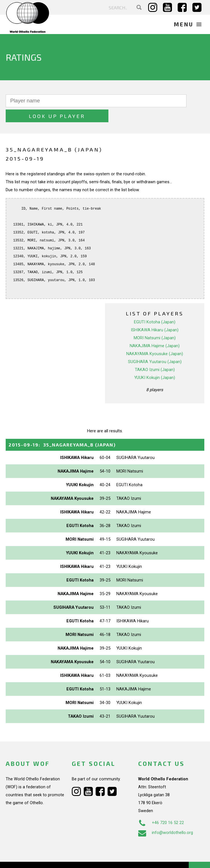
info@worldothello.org (166, 818)
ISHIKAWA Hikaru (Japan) (155, 315)
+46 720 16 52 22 (161, 808)
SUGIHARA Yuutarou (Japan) (155, 347)
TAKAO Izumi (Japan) (155, 355)
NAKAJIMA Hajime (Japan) (155, 331)
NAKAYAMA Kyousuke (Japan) (155, 339)
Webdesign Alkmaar (41, 858)
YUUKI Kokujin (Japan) (155, 363)
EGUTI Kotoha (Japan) (155, 307)
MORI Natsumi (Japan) (155, 323)
